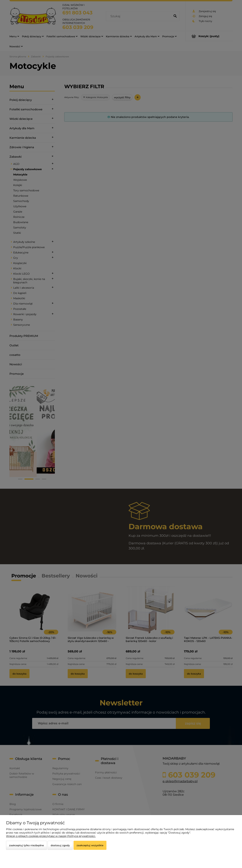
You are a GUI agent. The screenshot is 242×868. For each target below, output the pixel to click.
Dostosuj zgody (60, 845)
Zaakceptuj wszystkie (90, 845)
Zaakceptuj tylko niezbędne (26, 845)
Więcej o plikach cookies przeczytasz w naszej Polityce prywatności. (51, 836)
